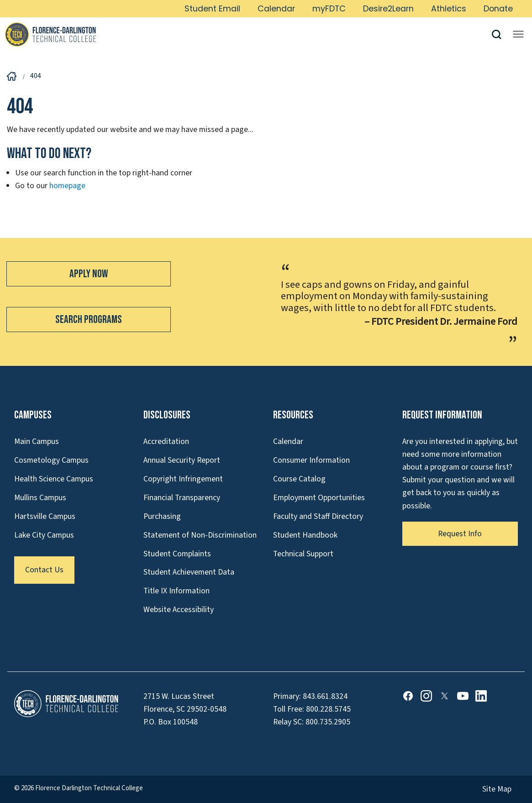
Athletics (449, 9)
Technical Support (303, 554)
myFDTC (329, 9)
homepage (67, 186)
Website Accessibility (179, 610)
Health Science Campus (54, 479)
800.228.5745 (328, 709)
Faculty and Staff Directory (318, 516)
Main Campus (37, 441)
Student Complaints (177, 554)
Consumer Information (311, 460)
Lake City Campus (44, 535)
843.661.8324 (325, 696)
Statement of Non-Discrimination (200, 535)
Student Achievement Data (189, 572)
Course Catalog (299, 479)
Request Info (460, 534)
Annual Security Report (182, 460)
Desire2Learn (388, 9)
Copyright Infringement (183, 479)
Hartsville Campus (45, 516)
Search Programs (89, 320)
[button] (500, 34)
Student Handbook (305, 535)
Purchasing (162, 516)
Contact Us (44, 570)
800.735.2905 (328, 722)
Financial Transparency (182, 498)
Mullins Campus (40, 498)
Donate (498, 9)
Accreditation (166, 441)
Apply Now (89, 274)
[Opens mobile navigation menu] (518, 34)
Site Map (497, 789)
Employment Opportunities (319, 498)
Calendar (276, 9)
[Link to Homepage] (248, 34)
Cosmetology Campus (51, 460)
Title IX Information (176, 591)
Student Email (212, 9)
